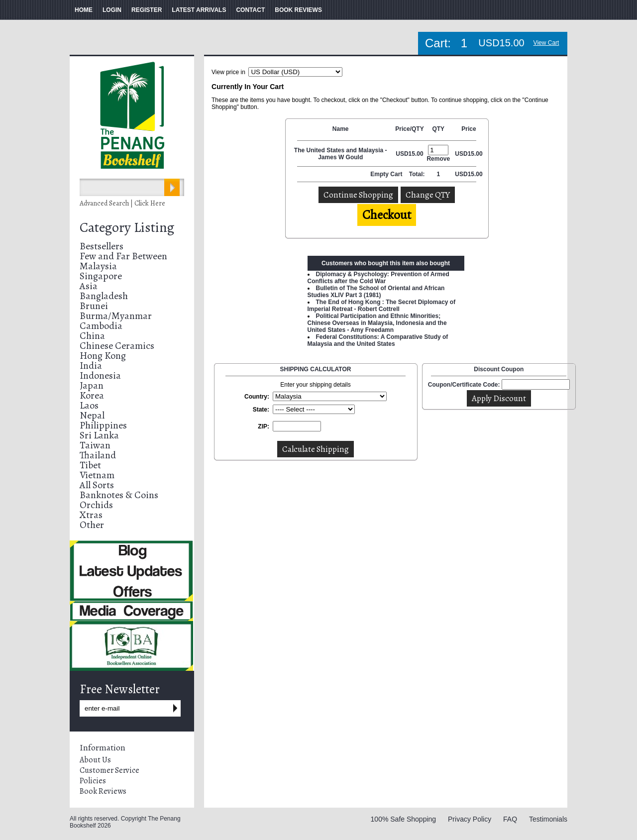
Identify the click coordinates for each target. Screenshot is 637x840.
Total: (417, 174)
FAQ (510, 819)
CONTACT (250, 10)
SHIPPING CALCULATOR (316, 369)
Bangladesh (104, 296)
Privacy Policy (470, 819)
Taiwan (95, 445)
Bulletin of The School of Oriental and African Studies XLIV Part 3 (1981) (376, 292)
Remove (438, 159)
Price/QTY (409, 129)
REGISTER (147, 10)
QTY (438, 129)
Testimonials (548, 819)
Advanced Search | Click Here (122, 203)
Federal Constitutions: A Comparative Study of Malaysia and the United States (378, 340)
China (92, 336)
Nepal (92, 415)
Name (341, 129)
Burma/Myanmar (116, 316)
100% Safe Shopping (404, 819)
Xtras (91, 515)
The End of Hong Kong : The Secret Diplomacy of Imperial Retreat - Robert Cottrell (382, 306)
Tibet (90, 465)
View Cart (546, 43)
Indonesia (100, 375)
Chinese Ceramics (117, 346)
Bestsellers (102, 246)
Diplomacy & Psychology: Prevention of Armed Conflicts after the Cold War (378, 278)
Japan (92, 385)
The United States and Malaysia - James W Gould (341, 154)
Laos (89, 405)
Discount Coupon (499, 369)
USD (402, 154)
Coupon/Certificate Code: (464, 385)
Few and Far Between (123, 256)
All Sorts (97, 485)
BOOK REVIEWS (298, 10)
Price (469, 129)
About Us (95, 760)
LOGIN (112, 10)
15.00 (416, 154)
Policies (93, 781)
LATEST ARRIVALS (199, 10)
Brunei (94, 306)
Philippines (103, 425)
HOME (84, 10)
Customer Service (109, 770)
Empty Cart (387, 174)
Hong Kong (103, 356)
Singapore (101, 276)
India (91, 366)
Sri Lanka (99, 435)
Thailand (98, 455)
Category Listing (127, 227)
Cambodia (101, 326)
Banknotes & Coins (119, 495)
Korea (92, 395)
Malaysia (98, 266)
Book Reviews (103, 791)
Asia (89, 286)
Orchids (96, 505)
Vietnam (97, 475)
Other (92, 525)
